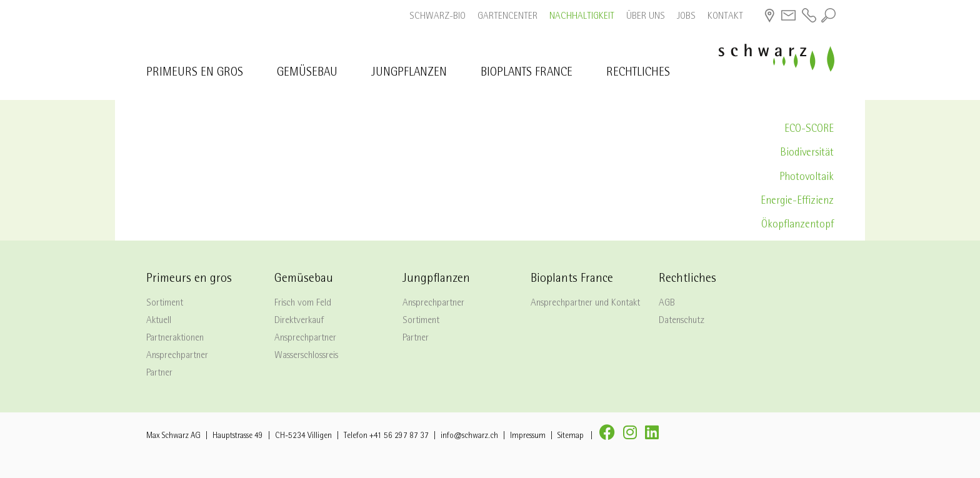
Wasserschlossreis (306, 356)
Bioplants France (527, 73)
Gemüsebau (307, 73)
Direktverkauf (299, 321)
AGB (667, 304)
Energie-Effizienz (797, 202)
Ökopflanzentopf (797, 225)
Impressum (528, 436)
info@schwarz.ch (469, 436)
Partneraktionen (175, 339)
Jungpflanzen (409, 73)
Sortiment (165, 304)
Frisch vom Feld (303, 304)
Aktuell (159, 321)
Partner (159, 374)
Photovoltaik (807, 178)
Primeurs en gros (195, 73)
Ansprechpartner (177, 356)
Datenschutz (682, 321)
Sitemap (571, 436)
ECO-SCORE (809, 130)
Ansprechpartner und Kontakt (585, 304)
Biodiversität (807, 153)
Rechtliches (638, 73)
